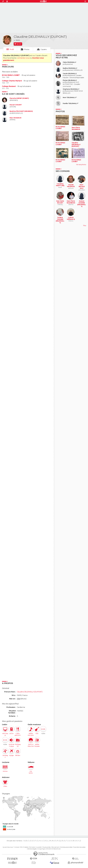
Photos (27, 49)
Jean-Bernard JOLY (82, 187)
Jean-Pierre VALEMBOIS (76, 128)
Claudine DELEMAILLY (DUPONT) (76, 145)
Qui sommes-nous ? (8, 847)
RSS (21, 847)
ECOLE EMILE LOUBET (11, 75)
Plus (85, 226)
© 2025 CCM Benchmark (54, 849)
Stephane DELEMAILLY (71, 89)
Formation (32, 847)
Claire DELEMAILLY (69, 62)
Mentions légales (32, 849)
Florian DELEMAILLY (70, 80)
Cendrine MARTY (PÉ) (60, 185)
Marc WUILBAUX (15, 118)
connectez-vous (23, 58)
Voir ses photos (81, 165)
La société (39, 847)
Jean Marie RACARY (60, 202)
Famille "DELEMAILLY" (71, 103)
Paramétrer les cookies (79, 847)
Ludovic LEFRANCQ (71, 218)
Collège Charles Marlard (12, 81)
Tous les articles (47, 847)
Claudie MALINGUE (71, 186)
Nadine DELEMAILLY (70, 68)
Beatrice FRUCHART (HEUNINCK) (21, 111)
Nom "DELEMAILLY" (70, 98)
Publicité (26, 847)
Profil (12, 49)
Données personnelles (66, 847)
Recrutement (56, 847)
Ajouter (19, 44)
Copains (44, 49)
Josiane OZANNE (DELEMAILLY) (82, 204)
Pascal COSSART (16, 105)
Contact (17, 847)
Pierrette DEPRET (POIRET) (19, 98)
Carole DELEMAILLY (70, 74)
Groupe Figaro (42, 849)
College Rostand (9, 86)
